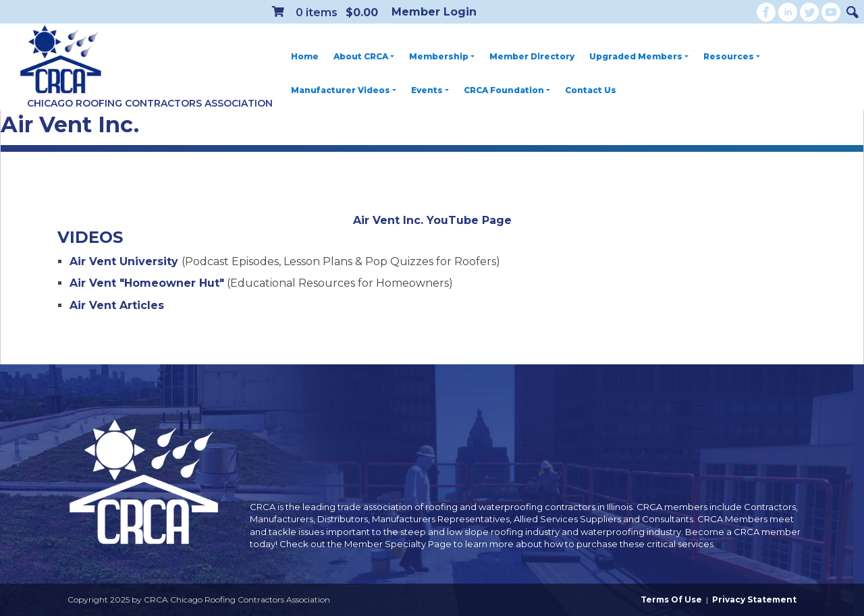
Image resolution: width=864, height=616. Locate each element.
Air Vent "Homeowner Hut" (147, 283)
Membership (442, 56)
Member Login (434, 12)
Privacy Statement (754, 599)
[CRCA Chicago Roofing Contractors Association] (61, 60)
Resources (732, 56)
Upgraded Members (639, 56)
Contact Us (591, 90)
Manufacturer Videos (344, 90)
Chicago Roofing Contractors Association (150, 103)
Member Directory (532, 56)
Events (430, 90)
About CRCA (364, 56)
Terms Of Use (671, 599)
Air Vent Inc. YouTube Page (432, 220)
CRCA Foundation (507, 90)
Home (305, 56)
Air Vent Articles (118, 305)
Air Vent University (126, 261)
